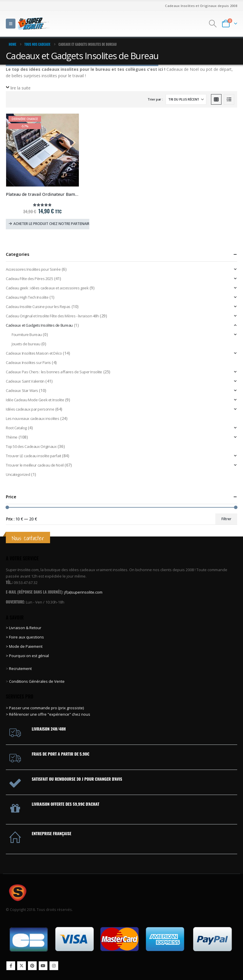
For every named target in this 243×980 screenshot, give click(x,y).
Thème (12, 437)
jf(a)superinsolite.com (83, 592)
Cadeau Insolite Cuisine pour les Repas (38, 307)
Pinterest (32, 966)
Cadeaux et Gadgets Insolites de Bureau (39, 325)
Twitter (22, 966)
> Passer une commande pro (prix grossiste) (45, 708)
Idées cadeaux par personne (30, 409)
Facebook (11, 966)
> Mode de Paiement (24, 646)
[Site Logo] (34, 23)
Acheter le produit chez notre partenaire (51, 224)
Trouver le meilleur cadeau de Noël (35, 465)
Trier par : (155, 99)
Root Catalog (16, 428)
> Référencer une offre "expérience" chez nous (48, 714)
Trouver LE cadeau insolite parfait (33, 456)
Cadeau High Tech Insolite (27, 297)
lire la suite (21, 88)
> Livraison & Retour (24, 628)
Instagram (54, 966)
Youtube (43, 966)
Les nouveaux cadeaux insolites (32, 418)
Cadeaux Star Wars (22, 390)
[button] (11, 24)
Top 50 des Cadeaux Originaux (31, 446)
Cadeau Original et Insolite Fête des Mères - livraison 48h (52, 316)
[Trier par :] (186, 99)
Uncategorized (18, 474)
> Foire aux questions (25, 637)
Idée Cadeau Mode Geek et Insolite (35, 400)
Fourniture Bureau (27, 335)
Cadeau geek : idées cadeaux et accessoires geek (47, 288)
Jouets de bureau (26, 344)
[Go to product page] (42, 150)
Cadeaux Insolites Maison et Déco (34, 353)
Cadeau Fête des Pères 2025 (29, 279)
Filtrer (226, 519)
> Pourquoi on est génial (28, 656)
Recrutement (20, 668)
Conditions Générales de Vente (36, 681)
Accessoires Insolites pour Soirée (33, 269)
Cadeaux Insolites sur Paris (28, 363)
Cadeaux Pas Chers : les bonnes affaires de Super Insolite (54, 372)
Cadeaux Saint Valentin (25, 381)
